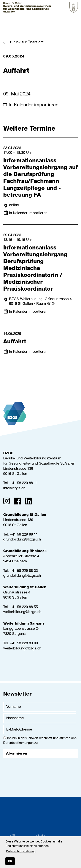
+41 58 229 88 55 (24, 607)
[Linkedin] (30, 502)
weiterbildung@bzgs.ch (22, 612)
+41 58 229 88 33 (24, 571)
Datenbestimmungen (18, 743)
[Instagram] (8, 502)
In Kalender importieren (33, 105)
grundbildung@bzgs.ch (22, 540)
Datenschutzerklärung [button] (21, 851)
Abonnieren (17, 754)
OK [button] (10, 861)
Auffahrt (15, 342)
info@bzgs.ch (14, 488)
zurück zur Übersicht (27, 43)
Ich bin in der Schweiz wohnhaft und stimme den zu (40, 740)
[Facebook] (19, 502)
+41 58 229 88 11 (24, 483)
